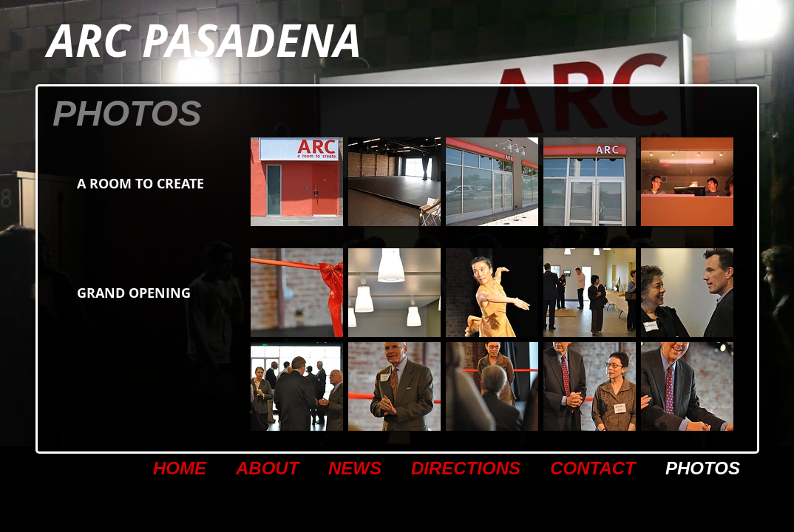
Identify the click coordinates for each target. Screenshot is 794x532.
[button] (297, 182)
